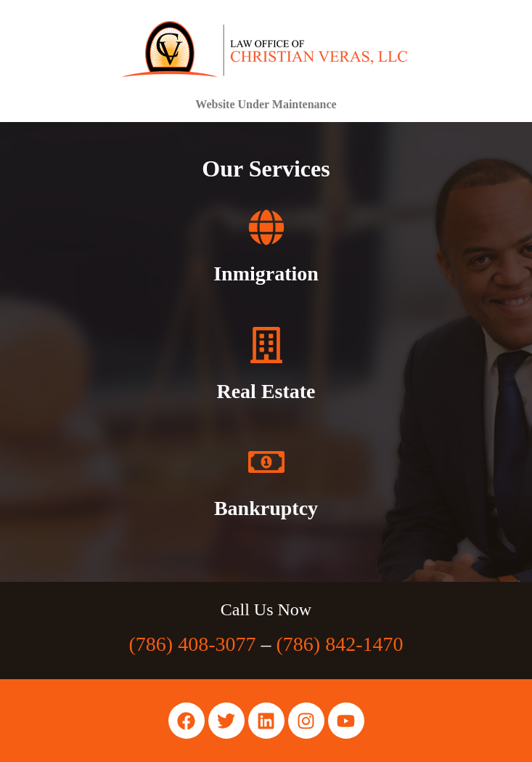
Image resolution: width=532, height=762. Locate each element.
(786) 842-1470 (340, 644)
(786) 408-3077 (193, 644)
